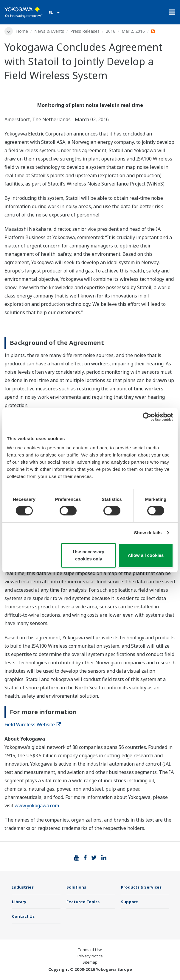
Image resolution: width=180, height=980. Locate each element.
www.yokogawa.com (37, 805)
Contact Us (23, 916)
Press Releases (85, 31)
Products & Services (141, 887)
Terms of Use (90, 950)
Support (129, 902)
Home (22, 31)
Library (19, 902)
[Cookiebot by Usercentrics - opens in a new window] (147, 417)
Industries (23, 887)
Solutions (76, 887)
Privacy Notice (90, 956)
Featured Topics (83, 902)
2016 (111, 31)
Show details (148, 533)
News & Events (49, 31)
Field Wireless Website (33, 725)
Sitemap (90, 962)
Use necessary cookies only (89, 555)
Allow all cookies (146, 555)
